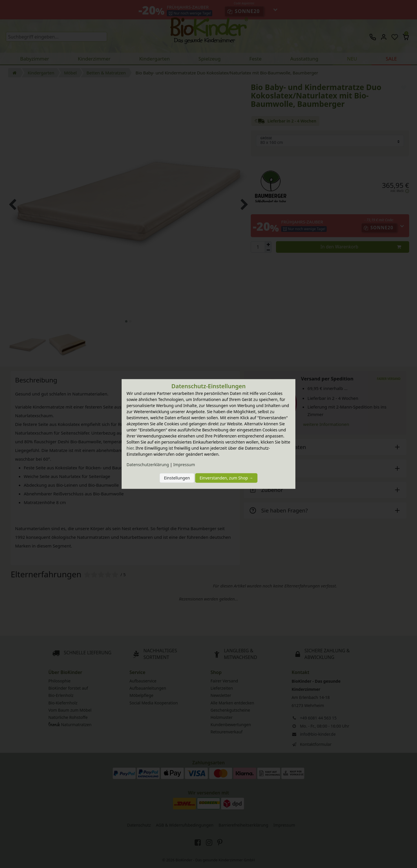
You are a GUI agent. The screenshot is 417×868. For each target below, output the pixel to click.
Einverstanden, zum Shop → (226, 478)
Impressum (184, 465)
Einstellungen (177, 478)
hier (130, 448)
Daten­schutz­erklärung (148, 465)
